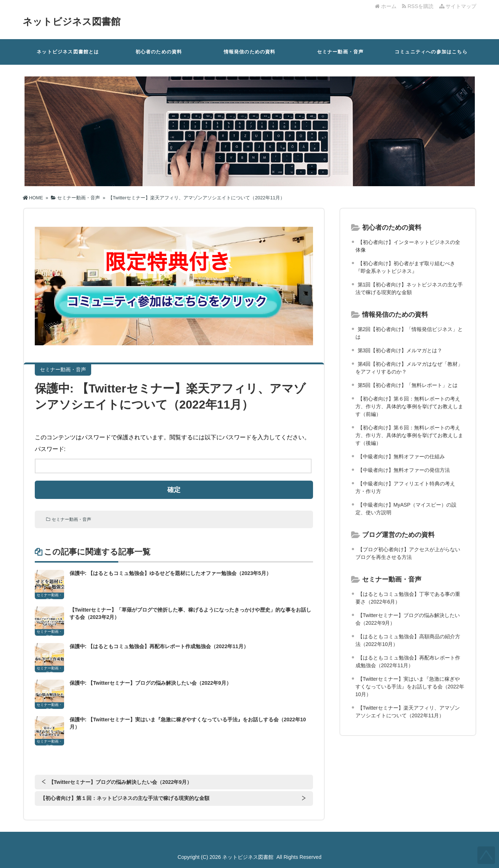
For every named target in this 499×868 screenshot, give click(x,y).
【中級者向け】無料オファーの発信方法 (404, 470)
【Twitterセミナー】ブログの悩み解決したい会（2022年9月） (120, 782)
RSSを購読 (419, 6)
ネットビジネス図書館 (72, 22)
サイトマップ (458, 6)
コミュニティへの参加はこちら (431, 52)
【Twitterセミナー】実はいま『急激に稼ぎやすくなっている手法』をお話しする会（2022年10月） (410, 687)
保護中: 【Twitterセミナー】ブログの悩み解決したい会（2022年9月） (150, 683)
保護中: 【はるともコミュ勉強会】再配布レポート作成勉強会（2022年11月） (159, 646)
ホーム (386, 6)
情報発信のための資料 (250, 52)
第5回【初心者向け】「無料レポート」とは (408, 385)
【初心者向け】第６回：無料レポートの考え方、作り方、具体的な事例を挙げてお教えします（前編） (409, 406)
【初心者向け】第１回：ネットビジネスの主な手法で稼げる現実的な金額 (125, 798)
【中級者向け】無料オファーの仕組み (401, 456)
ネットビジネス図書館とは (68, 52)
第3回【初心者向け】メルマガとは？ (400, 350)
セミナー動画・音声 (340, 52)
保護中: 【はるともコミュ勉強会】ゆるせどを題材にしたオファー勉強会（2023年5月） (170, 573)
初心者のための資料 (159, 52)
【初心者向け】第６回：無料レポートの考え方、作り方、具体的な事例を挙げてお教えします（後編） (409, 435)
